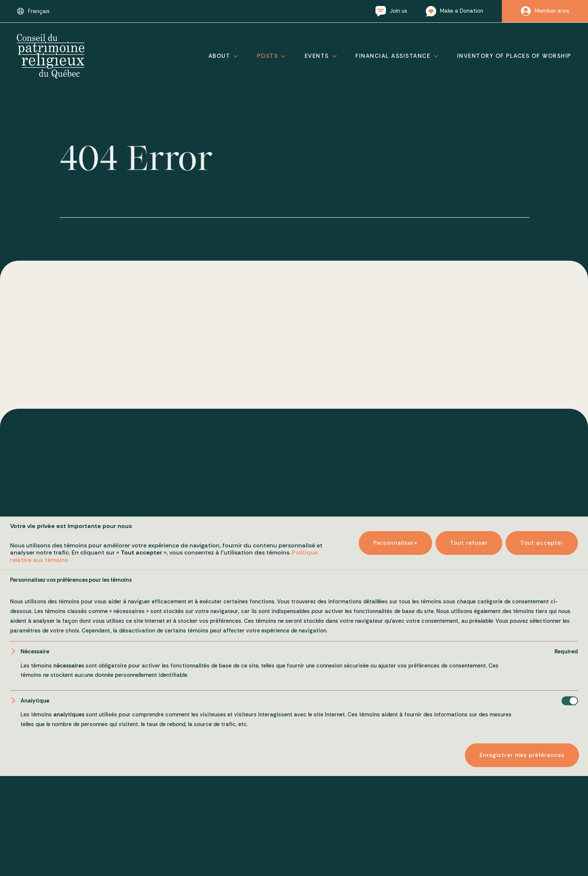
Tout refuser (469, 847)
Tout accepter (542, 847)
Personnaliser (395, 847)
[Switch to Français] (33, 11)
